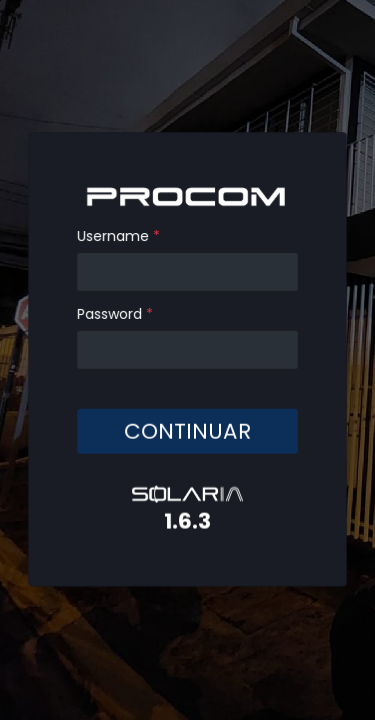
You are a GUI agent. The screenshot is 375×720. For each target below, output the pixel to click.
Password (116, 314)
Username (119, 237)
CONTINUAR (187, 430)
